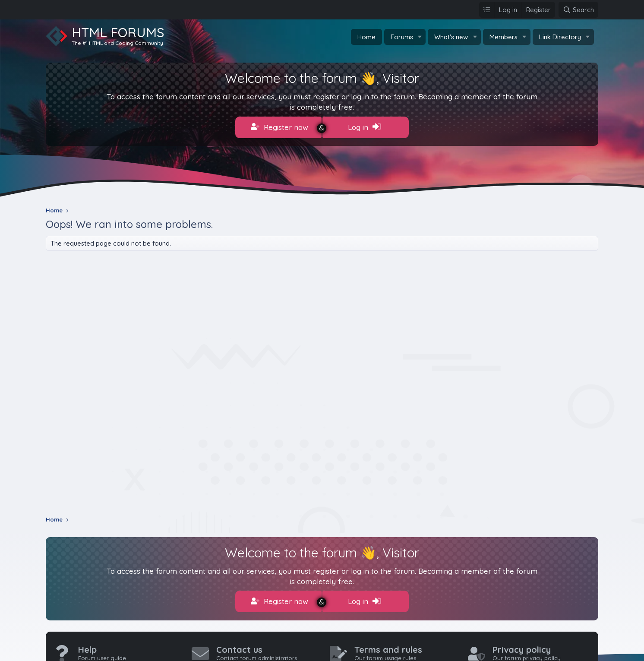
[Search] (578, 10)
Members (504, 37)
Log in (365, 127)
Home (366, 37)
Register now (279, 127)
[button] (420, 37)
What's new (451, 37)
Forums (402, 37)
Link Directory (560, 37)
